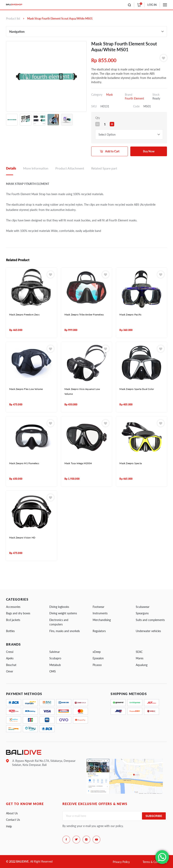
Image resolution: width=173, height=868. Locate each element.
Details (11, 168)
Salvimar (55, 652)
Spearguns (142, 613)
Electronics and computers (59, 622)
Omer (10, 671)
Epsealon (98, 658)
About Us (12, 813)
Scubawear (143, 607)
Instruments (100, 613)
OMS (53, 671)
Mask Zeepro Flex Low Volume (26, 389)
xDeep (97, 652)
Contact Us (13, 820)
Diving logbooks (59, 607)
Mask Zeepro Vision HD (22, 538)
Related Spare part (104, 168)
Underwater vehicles (148, 631)
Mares (140, 658)
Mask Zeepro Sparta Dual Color (137, 389)
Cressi (10, 652)
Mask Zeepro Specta (131, 463)
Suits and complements (150, 620)
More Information (36, 168)
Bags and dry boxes (18, 613)
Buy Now (149, 151)
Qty (98, 118)
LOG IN (152, 5)
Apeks (10, 658)
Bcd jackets (13, 620)
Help (9, 826)
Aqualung (142, 665)
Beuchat (11, 665)
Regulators (99, 631)
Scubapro (55, 658)
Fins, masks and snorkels (65, 631)
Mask (109, 95)
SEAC (139, 652)
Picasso (97, 665)
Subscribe (154, 816)
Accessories (13, 607)
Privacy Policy (121, 862)
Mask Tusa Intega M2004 (78, 463)
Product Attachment (70, 168)
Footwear (98, 607)
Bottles (10, 631)
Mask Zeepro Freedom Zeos (24, 315)
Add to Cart (112, 151)
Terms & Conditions (155, 862)
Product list (13, 18)
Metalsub (55, 665)
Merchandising (102, 620)
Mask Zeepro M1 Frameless (24, 463)
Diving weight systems (63, 613)
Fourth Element (134, 98)
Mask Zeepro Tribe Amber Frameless (84, 315)
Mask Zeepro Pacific (131, 315)
